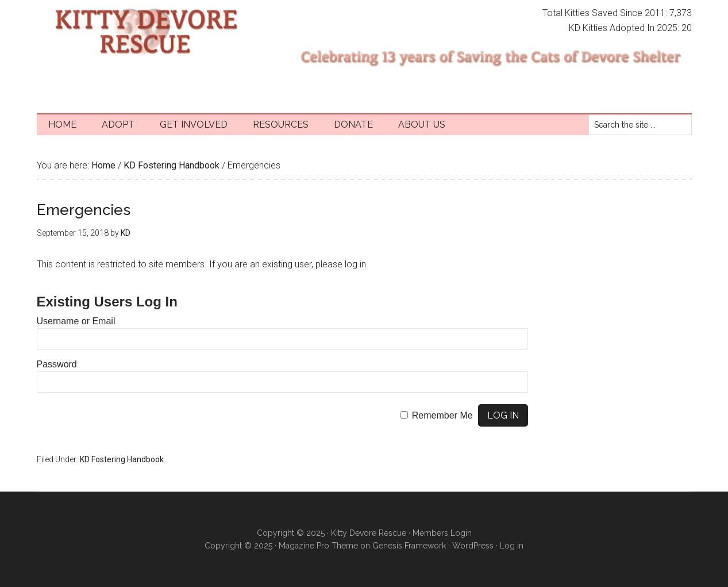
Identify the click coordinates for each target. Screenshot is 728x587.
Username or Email (76, 321)
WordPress (473, 546)
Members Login (442, 533)
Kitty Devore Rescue (146, 32)
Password (57, 364)
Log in (512, 546)
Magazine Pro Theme (318, 546)
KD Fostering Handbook (122, 459)
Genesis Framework (409, 546)
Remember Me (442, 415)
